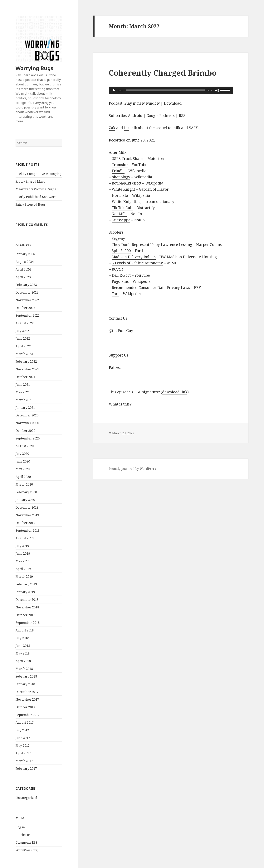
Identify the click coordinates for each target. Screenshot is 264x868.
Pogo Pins (120, 281)
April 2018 (23, 661)
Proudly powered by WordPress (132, 469)
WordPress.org (27, 850)
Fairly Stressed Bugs (30, 204)
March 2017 (24, 761)
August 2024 (25, 262)
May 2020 (23, 469)
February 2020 (26, 492)
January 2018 (25, 684)
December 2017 (27, 692)
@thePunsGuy (121, 331)
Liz (127, 128)
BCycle (117, 269)
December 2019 (27, 507)
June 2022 (23, 338)
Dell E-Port (121, 275)
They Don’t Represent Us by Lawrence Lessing (152, 245)
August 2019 (25, 538)
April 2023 (23, 277)
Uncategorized (26, 798)
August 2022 (25, 323)
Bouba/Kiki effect (127, 183)
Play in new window (142, 103)
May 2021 (23, 392)
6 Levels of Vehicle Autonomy (137, 263)
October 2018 (25, 615)
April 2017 (23, 753)
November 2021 (27, 369)
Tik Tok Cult (122, 208)
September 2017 (28, 715)
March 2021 (24, 400)
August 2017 (25, 722)
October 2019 (25, 523)
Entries (24, 835)
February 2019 (26, 584)
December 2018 (27, 600)
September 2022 (28, 315)
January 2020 (25, 500)
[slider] (165, 90)
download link (175, 392)
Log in (20, 827)
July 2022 (22, 331)
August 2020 (25, 446)
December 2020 (27, 415)
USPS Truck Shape (128, 159)
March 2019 (24, 577)
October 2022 (25, 308)
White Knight (123, 189)
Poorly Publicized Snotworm (37, 197)
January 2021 (25, 408)
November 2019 (27, 515)
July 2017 (22, 730)
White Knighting (126, 202)
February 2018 (26, 676)
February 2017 (26, 769)
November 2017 (27, 699)
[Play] (114, 90)
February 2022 (26, 362)
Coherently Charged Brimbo (163, 73)
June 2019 (23, 554)
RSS (182, 116)
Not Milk (119, 214)
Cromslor (120, 165)
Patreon (116, 367)
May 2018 (23, 653)
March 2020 (24, 484)
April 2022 (23, 346)
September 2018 (28, 623)
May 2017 (23, 746)
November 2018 (27, 607)
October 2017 (25, 707)
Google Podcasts (161, 116)
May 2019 (23, 561)
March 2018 (24, 669)
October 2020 (25, 431)
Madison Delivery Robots (134, 257)
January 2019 (25, 592)
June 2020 (23, 461)
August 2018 (25, 630)
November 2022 (27, 300)
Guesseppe (121, 220)
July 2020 (22, 454)
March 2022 (24, 354)
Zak (112, 128)
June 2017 (23, 738)
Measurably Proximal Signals (37, 189)
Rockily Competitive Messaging (39, 174)
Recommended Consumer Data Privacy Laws (151, 288)
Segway (118, 238)
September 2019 (28, 530)
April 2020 (23, 477)
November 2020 (27, 423)
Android (135, 116)
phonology (121, 177)
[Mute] (217, 90)
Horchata (120, 195)
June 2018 (23, 646)
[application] (171, 90)
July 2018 (22, 638)
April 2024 (23, 269)
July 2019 (22, 546)
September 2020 (28, 438)
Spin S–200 (121, 251)
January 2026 (25, 254)
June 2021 (23, 385)
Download (173, 103)
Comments (26, 843)
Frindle (118, 171)
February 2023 (26, 285)
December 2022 (27, 292)
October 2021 (25, 377)
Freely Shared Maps (30, 181)
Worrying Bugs (34, 68)
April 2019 (23, 569)
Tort (115, 294)
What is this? (120, 404)
